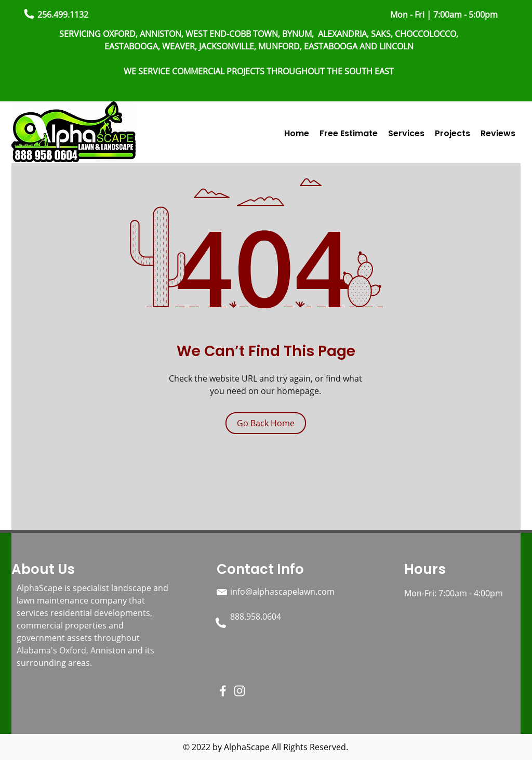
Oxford (73, 650)
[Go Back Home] (266, 423)
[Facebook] (223, 691)
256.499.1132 (63, 15)
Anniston (109, 650)
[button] (406, 134)
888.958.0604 (256, 617)
